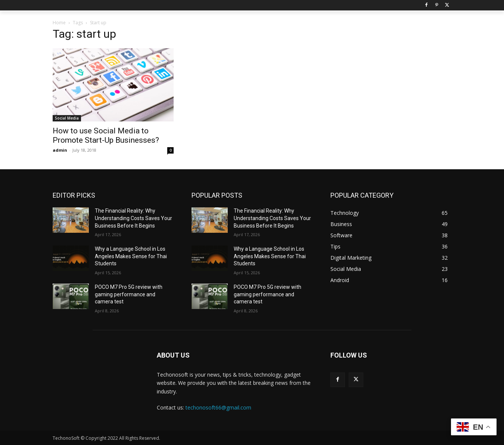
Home (59, 23)
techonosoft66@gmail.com (218, 407)
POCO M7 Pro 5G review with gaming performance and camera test (129, 294)
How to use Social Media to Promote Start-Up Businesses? (106, 135)
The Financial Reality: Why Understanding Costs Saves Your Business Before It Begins (133, 218)
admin (60, 150)
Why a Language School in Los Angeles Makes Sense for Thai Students (131, 256)
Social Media (67, 118)
